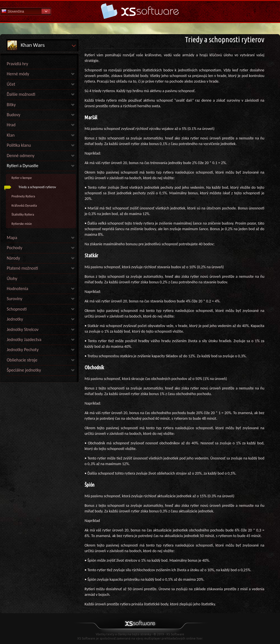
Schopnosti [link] (17, 309)
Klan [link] (11, 135)
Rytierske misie (22, 224)
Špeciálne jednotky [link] (24, 370)
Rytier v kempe (22, 178)
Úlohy (12, 278)
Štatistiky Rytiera (23, 214)
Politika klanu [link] (19, 145)
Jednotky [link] (15, 319)
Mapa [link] (12, 238)
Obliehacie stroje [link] (22, 360)
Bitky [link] (11, 105)
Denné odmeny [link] (21, 156)
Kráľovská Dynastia (24, 206)
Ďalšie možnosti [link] (21, 94)
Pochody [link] (15, 248)
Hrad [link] (11, 125)
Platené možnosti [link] (22, 268)
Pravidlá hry (17, 64)
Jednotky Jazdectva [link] (24, 340)
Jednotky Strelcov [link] (23, 329)
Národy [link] (13, 258)
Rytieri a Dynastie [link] (23, 166)
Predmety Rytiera (23, 196)
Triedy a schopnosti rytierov (37, 187)
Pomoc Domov (140, 11)
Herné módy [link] (18, 74)
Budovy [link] (13, 115)
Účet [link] (11, 84)
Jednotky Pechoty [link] (23, 350)
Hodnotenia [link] (17, 289)
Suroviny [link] (15, 299)
